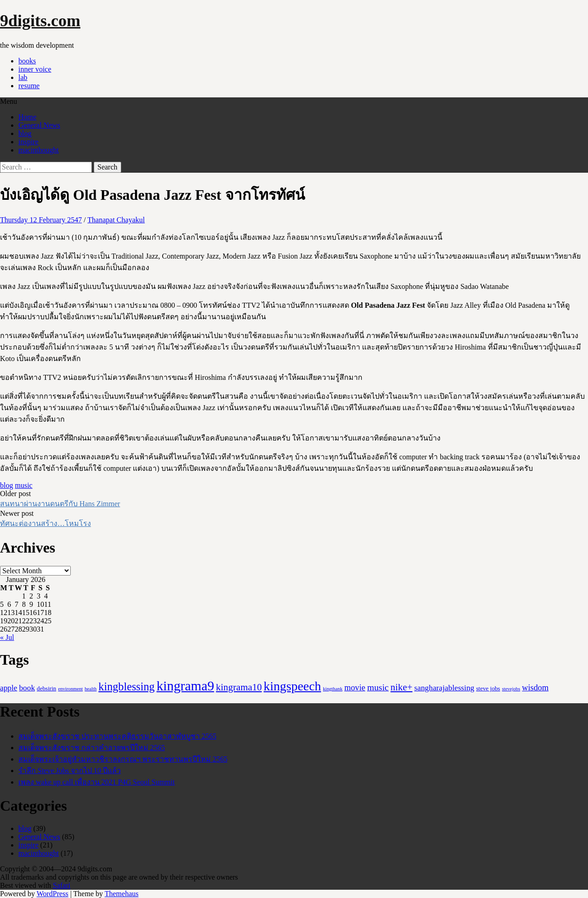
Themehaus (122, 894)
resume (29, 86)
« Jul (7, 637)
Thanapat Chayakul (116, 220)
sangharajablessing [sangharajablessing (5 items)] (444, 688)
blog (25, 133)
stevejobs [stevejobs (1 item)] (511, 689)
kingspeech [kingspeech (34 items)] (292, 686)
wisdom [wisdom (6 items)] (535, 688)
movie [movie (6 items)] (355, 688)
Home (27, 117)
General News (39, 125)
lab (23, 77)
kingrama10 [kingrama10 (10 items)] (239, 687)
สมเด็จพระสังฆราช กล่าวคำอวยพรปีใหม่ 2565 (92, 748)
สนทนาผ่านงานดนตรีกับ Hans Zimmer (60, 504)
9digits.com (40, 21)
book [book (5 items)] (27, 688)
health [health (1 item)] (90, 689)
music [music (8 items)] (378, 687)
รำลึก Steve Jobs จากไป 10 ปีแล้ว (70, 771)
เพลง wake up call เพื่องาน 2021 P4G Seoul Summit (96, 782)
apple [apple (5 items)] (8, 688)
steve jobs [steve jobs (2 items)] (488, 688)
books (27, 61)
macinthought (39, 150)
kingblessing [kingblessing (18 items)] (126, 686)
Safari (62, 885)
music (23, 485)
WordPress (53, 894)
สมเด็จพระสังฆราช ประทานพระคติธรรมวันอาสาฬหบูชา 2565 (117, 736)
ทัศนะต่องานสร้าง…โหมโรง (45, 523)
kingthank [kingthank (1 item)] (333, 689)
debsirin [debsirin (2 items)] (46, 688)
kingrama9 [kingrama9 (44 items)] (185, 686)
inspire (28, 142)
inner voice (35, 69)
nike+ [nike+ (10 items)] (401, 687)
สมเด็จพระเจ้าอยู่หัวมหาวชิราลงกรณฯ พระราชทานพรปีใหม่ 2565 (123, 759)
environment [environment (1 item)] (70, 689)
